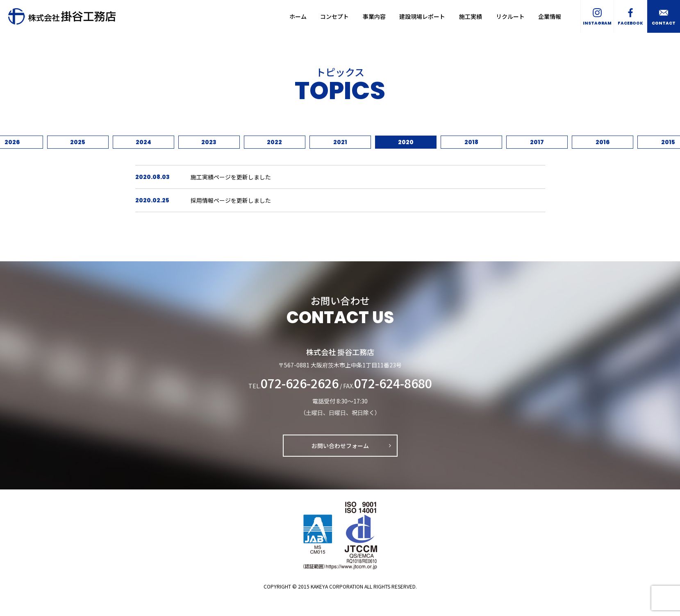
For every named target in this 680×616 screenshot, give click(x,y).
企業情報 (550, 16)
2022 (274, 142)
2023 (209, 142)
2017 (537, 142)
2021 (340, 142)
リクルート (510, 16)
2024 (143, 142)
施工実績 (471, 16)
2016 (603, 142)
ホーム (298, 16)
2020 (406, 142)
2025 (78, 142)
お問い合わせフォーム (340, 446)
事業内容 (374, 16)
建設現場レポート (422, 16)
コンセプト (334, 16)
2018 (471, 142)
